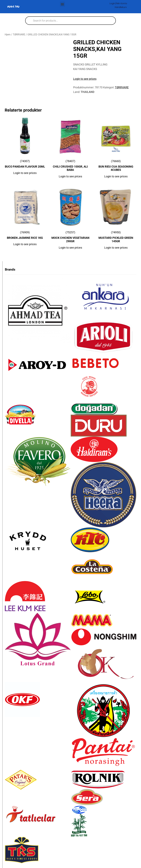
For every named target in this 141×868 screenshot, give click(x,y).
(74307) (25, 165)
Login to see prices (85, 79)
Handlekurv (121, 7)
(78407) (70, 166)
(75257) (70, 237)
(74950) (116, 237)
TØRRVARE (19, 35)
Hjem (8, 35)
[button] (62, 4)
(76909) (25, 236)
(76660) (116, 166)
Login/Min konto (118, 3)
